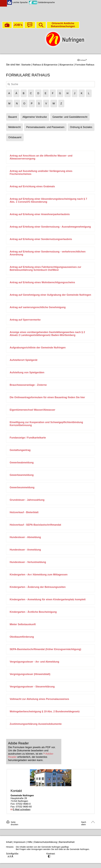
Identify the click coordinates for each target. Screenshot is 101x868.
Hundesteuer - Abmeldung (25, 537)
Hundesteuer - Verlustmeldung (28, 562)
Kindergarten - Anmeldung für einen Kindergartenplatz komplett (48, 599)
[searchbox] (50, 84)
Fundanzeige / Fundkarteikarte (28, 438)
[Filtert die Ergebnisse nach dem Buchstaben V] (46, 103)
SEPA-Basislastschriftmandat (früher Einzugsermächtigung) (45, 649)
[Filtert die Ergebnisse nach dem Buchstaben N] (17, 103)
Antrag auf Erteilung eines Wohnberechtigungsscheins (42, 282)
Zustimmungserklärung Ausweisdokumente (36, 724)
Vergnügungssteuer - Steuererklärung (32, 687)
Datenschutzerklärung (46, 842)
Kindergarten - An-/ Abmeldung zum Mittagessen (39, 575)
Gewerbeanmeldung (22, 475)
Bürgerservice (66, 65)
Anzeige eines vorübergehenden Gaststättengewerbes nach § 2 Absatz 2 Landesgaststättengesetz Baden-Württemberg (47, 334)
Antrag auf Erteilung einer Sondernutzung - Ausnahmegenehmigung (50, 227)
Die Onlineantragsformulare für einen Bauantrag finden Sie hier (47, 397)
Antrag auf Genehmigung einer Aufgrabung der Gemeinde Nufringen (50, 295)
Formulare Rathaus (85, 65)
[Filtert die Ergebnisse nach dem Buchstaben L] (89, 93)
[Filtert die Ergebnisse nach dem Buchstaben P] (32, 103)
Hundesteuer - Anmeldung (25, 550)
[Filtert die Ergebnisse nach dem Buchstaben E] (46, 93)
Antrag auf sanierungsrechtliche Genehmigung (38, 307)
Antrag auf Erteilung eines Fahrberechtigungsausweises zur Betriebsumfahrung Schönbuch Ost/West (45, 268)
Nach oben (84, 823)
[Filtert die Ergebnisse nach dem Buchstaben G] (60, 93)
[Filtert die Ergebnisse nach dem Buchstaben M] (9, 103)
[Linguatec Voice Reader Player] (86, 61)
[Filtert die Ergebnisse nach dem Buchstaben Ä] (16, 93)
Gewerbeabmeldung (22, 463)
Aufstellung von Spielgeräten (27, 372)
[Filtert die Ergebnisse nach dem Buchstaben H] (68, 93)
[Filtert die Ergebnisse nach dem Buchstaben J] (75, 93)
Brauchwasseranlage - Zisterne (28, 385)
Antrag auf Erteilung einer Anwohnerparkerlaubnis (40, 214)
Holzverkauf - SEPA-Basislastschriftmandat (35, 525)
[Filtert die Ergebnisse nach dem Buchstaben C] (31, 93)
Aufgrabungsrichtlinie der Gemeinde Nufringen (38, 348)
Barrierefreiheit (67, 842)
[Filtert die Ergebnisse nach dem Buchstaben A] (9, 93)
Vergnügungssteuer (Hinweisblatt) (30, 674)
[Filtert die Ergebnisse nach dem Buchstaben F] (53, 93)
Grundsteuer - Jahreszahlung (27, 500)
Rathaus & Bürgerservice (45, 65)
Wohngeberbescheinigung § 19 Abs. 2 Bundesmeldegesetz (45, 711)
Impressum (20, 842)
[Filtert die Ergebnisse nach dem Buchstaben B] (24, 93)
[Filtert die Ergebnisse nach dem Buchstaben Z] (61, 103)
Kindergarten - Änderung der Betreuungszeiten (38, 587)
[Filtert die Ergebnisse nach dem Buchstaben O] (24, 103)
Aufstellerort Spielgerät (24, 360)
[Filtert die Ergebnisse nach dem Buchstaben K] (82, 93)
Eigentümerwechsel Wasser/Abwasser (32, 410)
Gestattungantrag (20, 450)
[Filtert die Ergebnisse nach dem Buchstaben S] (39, 103)
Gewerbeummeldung (22, 487)
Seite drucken (15, 823)
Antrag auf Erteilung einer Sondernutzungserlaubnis (41, 239)
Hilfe (30, 842)
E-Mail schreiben (22, 809)
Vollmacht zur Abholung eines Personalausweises (39, 699)
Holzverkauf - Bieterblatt (24, 512)
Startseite (26, 65)
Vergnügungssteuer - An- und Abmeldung (35, 662)
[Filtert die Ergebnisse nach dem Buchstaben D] (38, 93)
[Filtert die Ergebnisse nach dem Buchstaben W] (54, 103)
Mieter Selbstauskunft (23, 624)
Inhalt (9, 842)
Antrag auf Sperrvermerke (25, 320)
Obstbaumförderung (22, 637)
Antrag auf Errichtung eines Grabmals (32, 186)
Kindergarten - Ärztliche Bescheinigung (33, 612)
